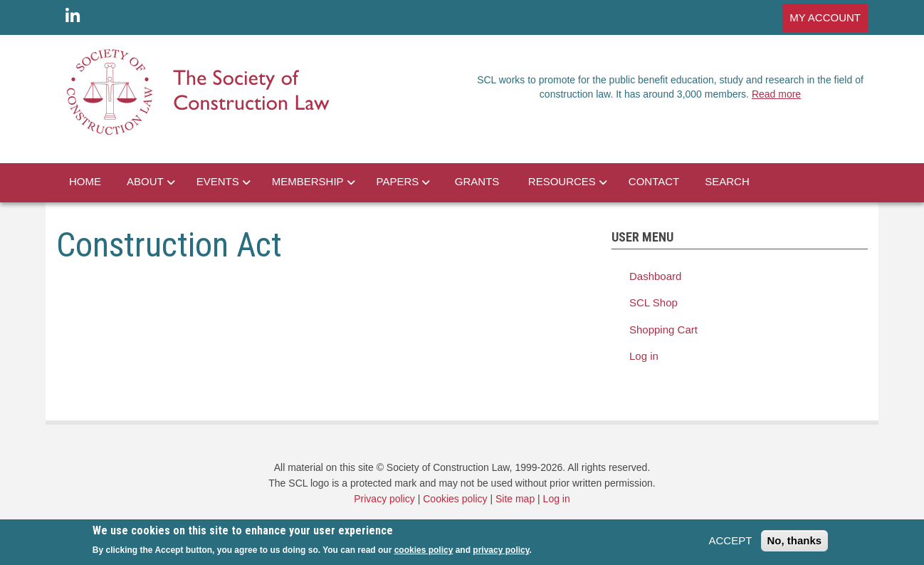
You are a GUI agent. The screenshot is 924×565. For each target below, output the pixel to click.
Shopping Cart (663, 330)
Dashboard (655, 276)
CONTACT (654, 181)
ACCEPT (730, 544)
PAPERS (398, 181)
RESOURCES (562, 181)
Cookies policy (455, 499)
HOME (85, 181)
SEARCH (727, 181)
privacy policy (501, 554)
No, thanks (795, 544)
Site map (515, 499)
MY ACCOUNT (825, 17)
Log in (644, 356)
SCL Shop (653, 302)
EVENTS (218, 181)
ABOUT (145, 181)
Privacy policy (384, 499)
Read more (776, 94)
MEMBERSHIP (308, 181)
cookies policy (424, 554)
